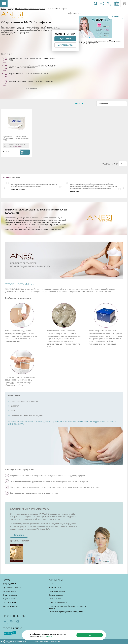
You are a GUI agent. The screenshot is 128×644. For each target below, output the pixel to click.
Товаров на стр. (110, 164)
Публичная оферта (10, 595)
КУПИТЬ (25, 152)
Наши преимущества (57, 591)
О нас (51, 584)
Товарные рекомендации (12, 606)
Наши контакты (55, 587)
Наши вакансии (55, 599)
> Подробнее (6, 34)
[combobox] (112, 104)
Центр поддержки (9, 584)
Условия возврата (9, 591)
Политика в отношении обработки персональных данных (67, 607)
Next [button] (123, 188)
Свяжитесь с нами (9, 602)
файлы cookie (47, 636)
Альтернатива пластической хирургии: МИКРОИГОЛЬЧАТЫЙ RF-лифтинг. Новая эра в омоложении (32, 67)
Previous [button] (5, 188)
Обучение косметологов (58, 602)
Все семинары (31, 88)
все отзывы (16, 177)
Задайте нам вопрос (16, 641)
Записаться (19, 535)
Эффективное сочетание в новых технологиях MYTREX (29, 74)
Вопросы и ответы (9, 599)
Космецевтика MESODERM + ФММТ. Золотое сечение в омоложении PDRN (34, 59)
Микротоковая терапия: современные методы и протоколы (31, 81)
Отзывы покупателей (57, 595)
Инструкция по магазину (47, 641)
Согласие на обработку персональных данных (66, 612)
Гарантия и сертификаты (12, 587)
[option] (34, 186)
